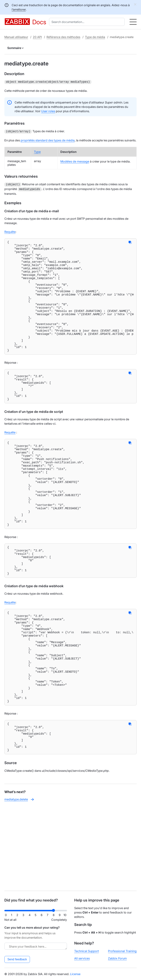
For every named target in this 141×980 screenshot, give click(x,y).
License (75, 974)
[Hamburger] (133, 22)
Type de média (95, 37)
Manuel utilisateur (16, 37)
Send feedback (17, 959)
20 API (37, 37)
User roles (48, 111)
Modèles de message (75, 161)
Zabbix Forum (117, 958)
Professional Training (122, 951)
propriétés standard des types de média (48, 140)
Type (37, 151)
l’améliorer (19, 9)
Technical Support (87, 951)
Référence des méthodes (63, 37)
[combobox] (88, 22)
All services (82, 958)
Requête (10, 230)
